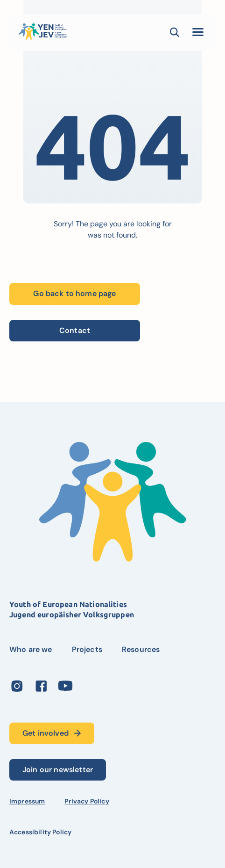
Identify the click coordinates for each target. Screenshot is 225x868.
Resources (141, 649)
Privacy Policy (87, 801)
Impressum (27, 801)
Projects (87, 649)
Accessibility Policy (40, 832)
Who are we (31, 649)
